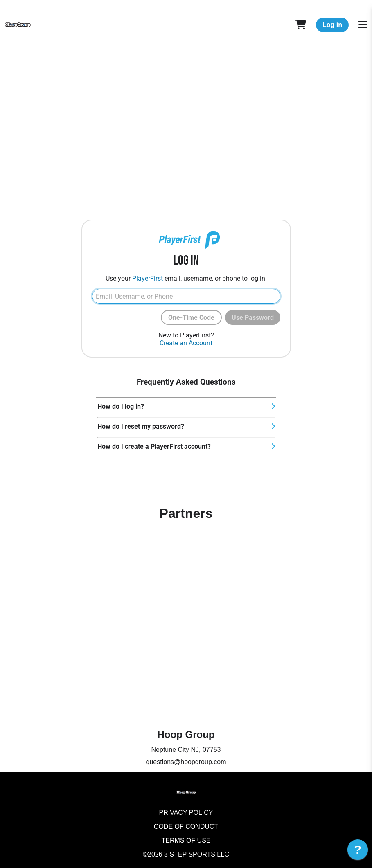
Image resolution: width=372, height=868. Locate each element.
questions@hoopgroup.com (186, 762)
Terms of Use (186, 840)
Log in (332, 25)
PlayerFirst (148, 278)
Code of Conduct (186, 826)
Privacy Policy (186, 813)
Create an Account (186, 343)
